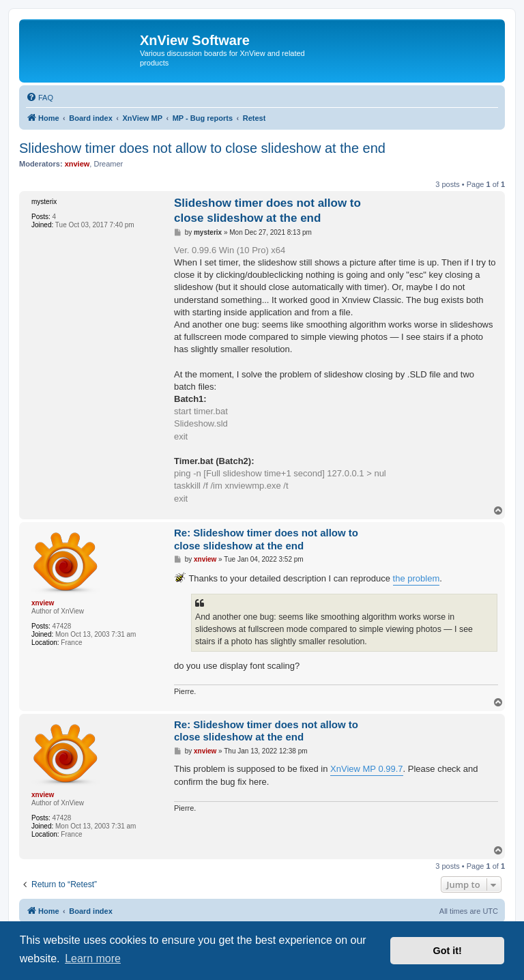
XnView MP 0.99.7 (366, 769)
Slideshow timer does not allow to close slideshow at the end (202, 148)
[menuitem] (40, 98)
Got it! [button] (448, 951)
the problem (417, 578)
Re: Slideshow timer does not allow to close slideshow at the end (266, 539)
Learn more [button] (93, 959)
